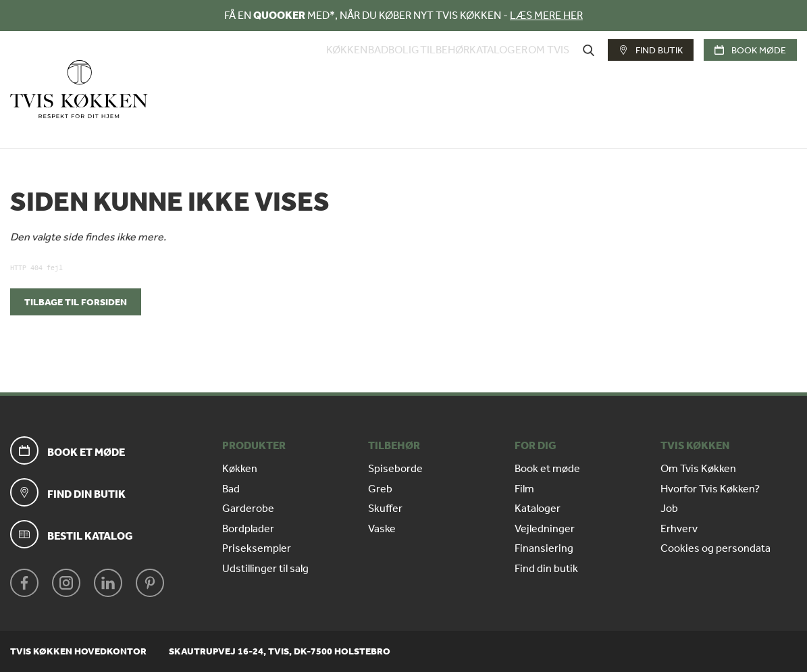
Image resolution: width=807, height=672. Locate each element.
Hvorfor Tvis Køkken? (710, 489)
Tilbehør (424, 75)
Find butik (651, 75)
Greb (380, 489)
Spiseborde (395, 469)
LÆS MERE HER (546, 15)
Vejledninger (545, 529)
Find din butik (546, 569)
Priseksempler (257, 548)
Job (669, 509)
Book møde (750, 75)
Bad (336, 75)
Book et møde (547, 469)
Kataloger (488, 75)
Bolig (373, 75)
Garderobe (248, 509)
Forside (22, 130)
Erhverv (679, 529)
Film (524, 489)
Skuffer (385, 509)
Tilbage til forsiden (76, 302)
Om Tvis (549, 75)
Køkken (295, 75)
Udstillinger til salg (265, 569)
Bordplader (248, 529)
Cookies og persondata (715, 548)
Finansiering (544, 548)
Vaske (382, 529)
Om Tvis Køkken (698, 469)
